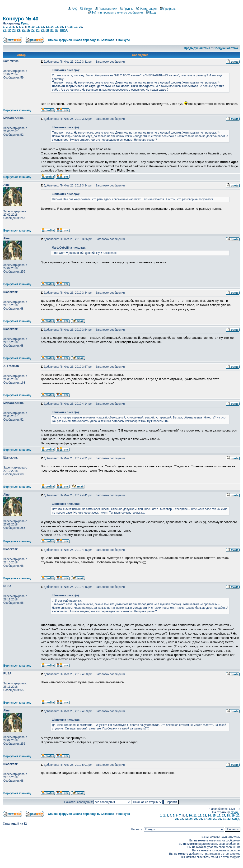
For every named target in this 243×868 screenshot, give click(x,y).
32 (57, 30)
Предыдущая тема (197, 48)
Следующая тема (226, 48)
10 (33, 27)
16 (61, 27)
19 (76, 27)
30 (47, 30)
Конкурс (124, 40)
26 (28, 30)
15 (57, 27)
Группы (127, 9)
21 (4, 30)
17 (66, 27)
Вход (151, 13)
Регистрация (147, 9)
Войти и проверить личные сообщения (115, 13)
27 (33, 30)
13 (47, 27)
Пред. (25, 23)
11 (38, 27)
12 (42, 27)
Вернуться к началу (17, 110)
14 (52, 27)
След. (64, 30)
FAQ (73, 9)
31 (52, 30)
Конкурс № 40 (21, 19)
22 (9, 30)
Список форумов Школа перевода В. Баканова (81, 40)
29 (42, 30)
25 (23, 30)
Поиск (86, 9)
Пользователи (106, 9)
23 (14, 30)
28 (38, 30)
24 (19, 30)
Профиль (168, 9)
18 (71, 27)
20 (81, 27)
